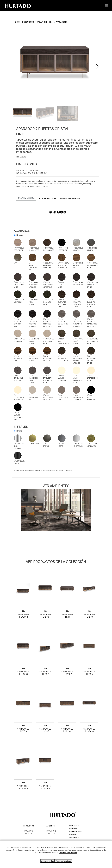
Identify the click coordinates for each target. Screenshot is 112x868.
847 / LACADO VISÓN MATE (63, 398)
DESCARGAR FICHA (48, 198)
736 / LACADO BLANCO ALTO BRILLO (77, 379)
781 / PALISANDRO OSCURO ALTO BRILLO (92, 360)
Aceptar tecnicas (63, 861)
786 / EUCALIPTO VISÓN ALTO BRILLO (91, 303)
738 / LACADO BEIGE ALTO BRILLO (19, 398)
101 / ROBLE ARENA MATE (19, 249)
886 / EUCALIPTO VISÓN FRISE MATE (62, 303)
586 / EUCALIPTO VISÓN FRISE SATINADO (77, 303)
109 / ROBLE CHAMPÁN (78, 249)
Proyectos (74, 825)
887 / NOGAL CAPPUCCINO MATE (19, 285)
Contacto (74, 837)
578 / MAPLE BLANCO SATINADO (34, 341)
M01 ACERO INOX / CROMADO (19, 446)
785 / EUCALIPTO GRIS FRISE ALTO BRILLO (48, 323)
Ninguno (20, 235)
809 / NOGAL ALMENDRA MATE (33, 266)
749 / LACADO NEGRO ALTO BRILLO (18, 416)
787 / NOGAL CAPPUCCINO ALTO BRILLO (48, 285)
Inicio (17, 22)
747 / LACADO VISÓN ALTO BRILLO (78, 398)
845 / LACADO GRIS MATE (33, 398)
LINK (51, 22)
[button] (97, 66)
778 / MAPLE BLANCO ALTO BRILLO (48, 341)
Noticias (73, 834)
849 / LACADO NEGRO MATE (92, 398)
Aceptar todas (48, 861)
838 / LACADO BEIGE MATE (92, 378)
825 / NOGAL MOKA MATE (19, 301)
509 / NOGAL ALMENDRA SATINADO (49, 265)
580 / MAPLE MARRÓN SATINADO (78, 341)
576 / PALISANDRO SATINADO (33, 358)
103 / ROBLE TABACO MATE (34, 249)
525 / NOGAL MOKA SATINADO (34, 302)
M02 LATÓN (34, 444)
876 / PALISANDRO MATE (18, 358)
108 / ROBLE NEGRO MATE (63, 249)
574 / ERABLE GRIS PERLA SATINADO (33, 379)
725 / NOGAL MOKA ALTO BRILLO (48, 302)
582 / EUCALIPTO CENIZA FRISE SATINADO (77, 323)
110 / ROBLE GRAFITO (92, 249)
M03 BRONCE (46, 445)
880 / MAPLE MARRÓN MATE (63, 341)
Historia (73, 828)
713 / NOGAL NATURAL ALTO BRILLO (93, 265)
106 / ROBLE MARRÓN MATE (49, 249)
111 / (16, 263)
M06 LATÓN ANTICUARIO (92, 445)
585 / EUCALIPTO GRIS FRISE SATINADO (33, 323)
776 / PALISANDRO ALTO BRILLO (48, 358)
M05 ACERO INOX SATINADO (78, 445)
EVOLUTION (42, 22)
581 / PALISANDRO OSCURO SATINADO (77, 360)
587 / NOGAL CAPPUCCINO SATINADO (34, 285)
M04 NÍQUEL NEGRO (63, 445)
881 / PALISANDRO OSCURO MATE (63, 358)
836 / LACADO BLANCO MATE (63, 378)
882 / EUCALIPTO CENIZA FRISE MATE (63, 323)
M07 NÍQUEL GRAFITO (19, 462)
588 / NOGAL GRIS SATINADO (78, 284)
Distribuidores (76, 831)
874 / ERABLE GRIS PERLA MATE (18, 378)
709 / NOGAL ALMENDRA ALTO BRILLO (63, 265)
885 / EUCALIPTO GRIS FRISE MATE (18, 323)
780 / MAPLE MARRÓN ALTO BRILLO (93, 341)
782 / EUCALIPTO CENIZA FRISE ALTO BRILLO (92, 323)
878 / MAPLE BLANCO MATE (19, 340)
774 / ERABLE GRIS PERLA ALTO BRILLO (48, 379)
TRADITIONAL (29, 834)
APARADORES (62, 22)
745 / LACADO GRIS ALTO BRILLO (48, 398)
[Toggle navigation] (107, 6)
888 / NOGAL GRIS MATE (62, 285)
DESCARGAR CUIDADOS (69, 198)
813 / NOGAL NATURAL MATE (78, 265)
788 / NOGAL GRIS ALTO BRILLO (93, 285)
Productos (28, 22)
